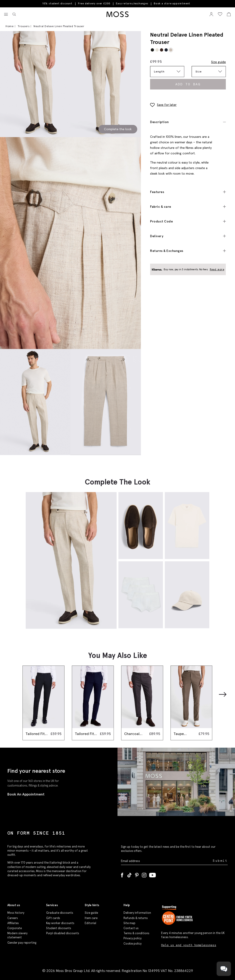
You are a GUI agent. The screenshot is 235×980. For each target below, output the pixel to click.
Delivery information (137, 913)
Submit (220, 861)
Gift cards (53, 918)
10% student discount (57, 3)
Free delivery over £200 (94, 3)
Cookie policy (133, 944)
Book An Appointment (26, 794)
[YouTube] (152, 874)
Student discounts (59, 928)
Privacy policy (133, 938)
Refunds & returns (136, 918)
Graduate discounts (60, 913)
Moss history (16, 913)
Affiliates (13, 923)
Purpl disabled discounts (63, 933)
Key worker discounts (60, 923)
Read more (217, 269)
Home (10, 26)
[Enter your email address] (166, 861)
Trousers (24, 26)
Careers (13, 918)
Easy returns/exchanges (132, 3)
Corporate (15, 928)
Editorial (90, 923)
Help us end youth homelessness (189, 945)
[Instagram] (144, 874)
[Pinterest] (137, 874)
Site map (129, 923)
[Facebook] (122, 874)
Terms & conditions (136, 933)
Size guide (218, 62)
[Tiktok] (129, 874)
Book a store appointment (172, 4)
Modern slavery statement (17, 935)
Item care (91, 918)
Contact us (131, 928)
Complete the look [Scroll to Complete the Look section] (118, 129)
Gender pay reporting (22, 943)
